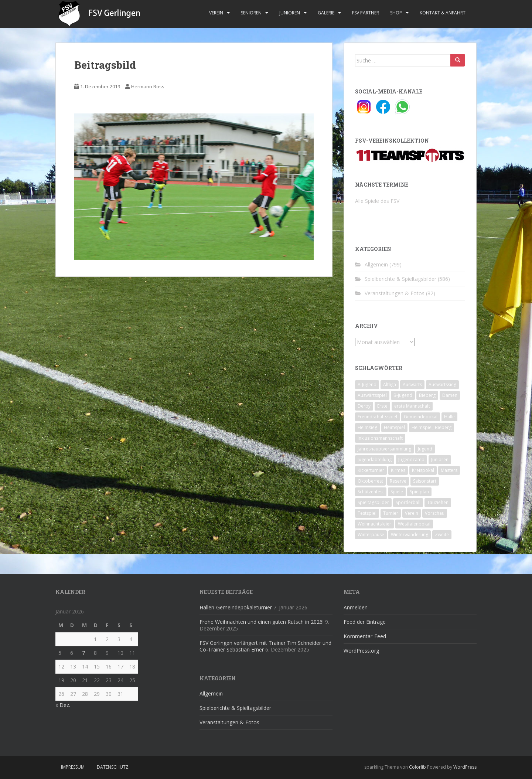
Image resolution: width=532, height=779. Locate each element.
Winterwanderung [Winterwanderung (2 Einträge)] (410, 535)
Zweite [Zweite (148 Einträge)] (442, 535)
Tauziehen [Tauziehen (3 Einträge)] (438, 502)
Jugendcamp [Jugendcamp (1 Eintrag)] (411, 460)
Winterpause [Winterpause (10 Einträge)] (371, 535)
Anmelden (356, 607)
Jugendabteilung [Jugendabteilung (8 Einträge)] (375, 460)
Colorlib (417, 767)
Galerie (326, 13)
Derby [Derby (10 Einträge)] (364, 406)
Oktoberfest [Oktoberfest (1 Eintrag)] (370, 481)
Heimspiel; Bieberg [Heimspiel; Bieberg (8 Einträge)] (432, 427)
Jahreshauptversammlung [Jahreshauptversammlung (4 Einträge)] (384, 449)
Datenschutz (113, 767)
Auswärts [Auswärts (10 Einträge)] (412, 385)
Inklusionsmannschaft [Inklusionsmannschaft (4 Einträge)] (380, 438)
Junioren (290, 13)
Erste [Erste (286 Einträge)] (382, 406)
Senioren (251, 13)
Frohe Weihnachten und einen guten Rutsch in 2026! (262, 622)
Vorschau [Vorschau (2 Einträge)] (435, 513)
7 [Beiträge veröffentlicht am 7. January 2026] (83, 653)
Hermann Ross (148, 86)
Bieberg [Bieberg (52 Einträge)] (427, 395)
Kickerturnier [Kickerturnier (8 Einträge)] (371, 470)
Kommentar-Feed (365, 636)
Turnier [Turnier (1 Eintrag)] (391, 513)
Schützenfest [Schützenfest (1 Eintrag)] (371, 492)
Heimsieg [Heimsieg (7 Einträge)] (367, 427)
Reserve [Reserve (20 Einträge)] (398, 481)
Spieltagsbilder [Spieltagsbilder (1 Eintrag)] (373, 502)
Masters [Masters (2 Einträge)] (449, 470)
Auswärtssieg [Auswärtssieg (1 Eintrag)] (442, 385)
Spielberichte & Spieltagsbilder (400, 279)
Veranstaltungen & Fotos (395, 293)
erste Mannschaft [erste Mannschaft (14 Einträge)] (412, 406)
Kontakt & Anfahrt (443, 13)
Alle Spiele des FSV (377, 201)
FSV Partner (366, 13)
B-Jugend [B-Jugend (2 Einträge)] (403, 395)
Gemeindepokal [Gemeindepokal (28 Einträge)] (421, 417)
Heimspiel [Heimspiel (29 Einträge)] (394, 427)
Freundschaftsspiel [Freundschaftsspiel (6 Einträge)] (377, 417)
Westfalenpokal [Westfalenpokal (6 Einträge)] (414, 524)
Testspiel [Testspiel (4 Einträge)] (367, 513)
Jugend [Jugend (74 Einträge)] (425, 449)
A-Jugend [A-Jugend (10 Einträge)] (367, 385)
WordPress (465, 767)
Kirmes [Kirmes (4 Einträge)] (398, 470)
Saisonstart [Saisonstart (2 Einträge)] (425, 481)
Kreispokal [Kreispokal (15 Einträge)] (423, 470)
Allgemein (376, 264)
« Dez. (63, 705)
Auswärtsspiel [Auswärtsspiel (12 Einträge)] (372, 395)
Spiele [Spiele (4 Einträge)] (397, 492)
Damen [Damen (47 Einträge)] (450, 395)
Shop (396, 13)
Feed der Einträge (365, 622)
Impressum (73, 767)
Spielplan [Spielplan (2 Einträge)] (419, 492)
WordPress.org (361, 651)
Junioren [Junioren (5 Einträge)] (440, 460)
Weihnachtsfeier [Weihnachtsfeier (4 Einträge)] (374, 524)
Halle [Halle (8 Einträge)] (449, 417)
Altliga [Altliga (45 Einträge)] (390, 385)
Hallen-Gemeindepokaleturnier (236, 607)
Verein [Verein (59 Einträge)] (412, 513)
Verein (216, 13)
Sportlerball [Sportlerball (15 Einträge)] (408, 502)
